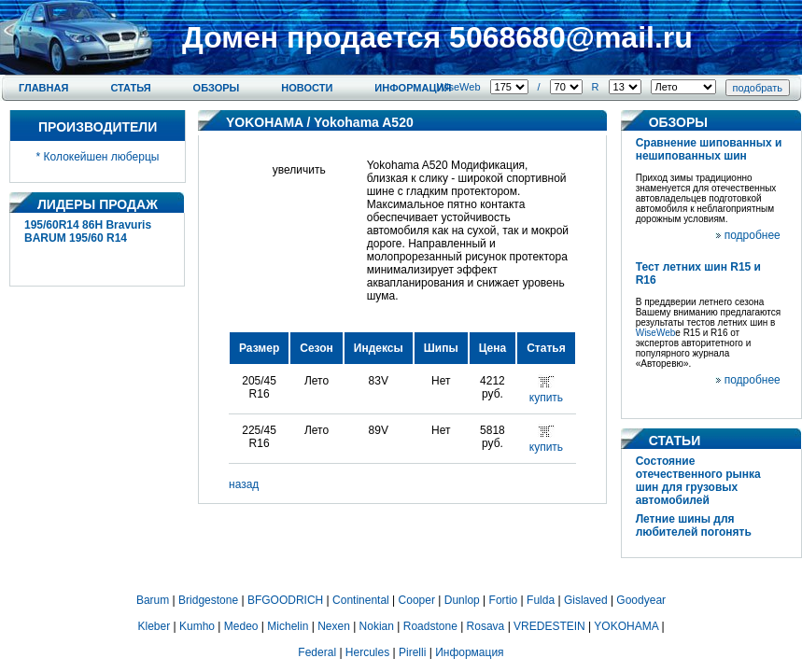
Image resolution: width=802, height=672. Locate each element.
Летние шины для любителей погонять (694, 525)
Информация (413, 88)
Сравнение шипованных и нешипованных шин (709, 149)
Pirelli (412, 652)
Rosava (486, 626)
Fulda (541, 600)
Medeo (241, 626)
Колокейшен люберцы (102, 157)
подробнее (753, 235)
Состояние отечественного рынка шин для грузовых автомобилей (698, 481)
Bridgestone (208, 600)
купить (546, 398)
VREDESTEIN (549, 626)
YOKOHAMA (265, 122)
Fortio (504, 600)
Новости (307, 88)
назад (244, 484)
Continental (361, 600)
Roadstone (430, 626)
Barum (153, 600)
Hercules (367, 652)
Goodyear (641, 600)
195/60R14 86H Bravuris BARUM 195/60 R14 (88, 231)
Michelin (288, 626)
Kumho (197, 626)
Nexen (334, 626)
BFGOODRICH (285, 600)
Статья (130, 88)
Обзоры (217, 88)
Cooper (417, 600)
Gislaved (586, 600)
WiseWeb (459, 87)
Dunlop (462, 600)
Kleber (155, 626)
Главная (43, 88)
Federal (317, 652)
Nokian (377, 626)
